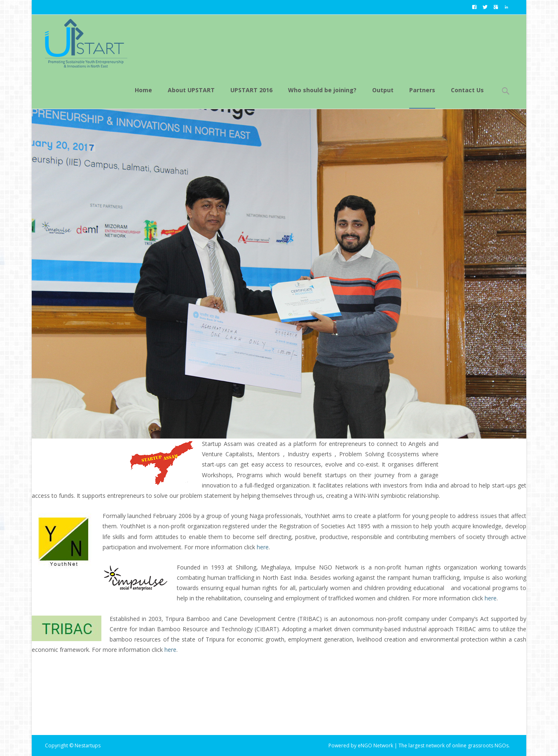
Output (383, 97)
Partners (422, 97)
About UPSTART (191, 97)
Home (143, 97)
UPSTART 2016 (251, 97)
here (263, 547)
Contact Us (467, 97)
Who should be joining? (322, 97)
